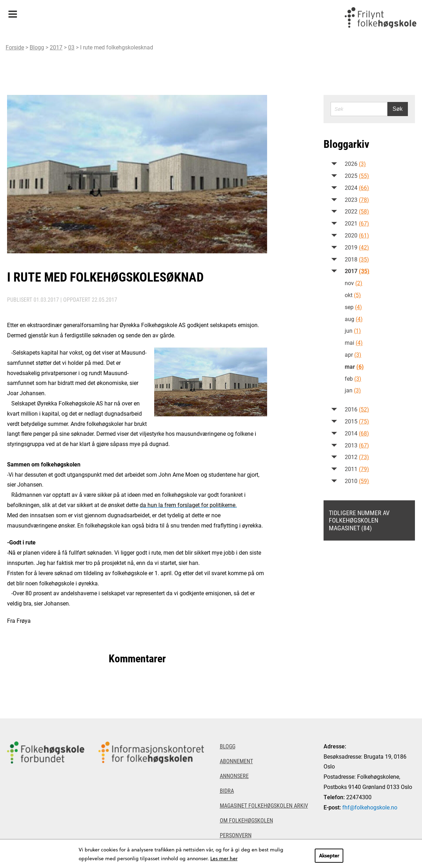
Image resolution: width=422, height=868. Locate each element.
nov (354, 283)
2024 (357, 188)
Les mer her (224, 858)
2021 (357, 223)
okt (353, 295)
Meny (13, 12)
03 (71, 47)
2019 (357, 247)
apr (353, 354)
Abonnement (236, 761)
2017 (56, 47)
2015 (357, 421)
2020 (357, 235)
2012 (357, 457)
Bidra (227, 791)
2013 (357, 445)
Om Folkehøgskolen (246, 820)
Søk (398, 109)
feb (353, 378)
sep (353, 307)
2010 (357, 481)
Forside (15, 47)
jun (353, 330)
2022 (357, 211)
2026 (355, 164)
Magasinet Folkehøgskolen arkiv (264, 805)
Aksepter (329, 855)
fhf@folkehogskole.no (370, 807)
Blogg (37, 47)
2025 (357, 176)
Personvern (236, 835)
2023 (357, 200)
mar (354, 366)
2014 (357, 433)
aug (354, 319)
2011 (357, 469)
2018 (357, 259)
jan (353, 390)
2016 (357, 409)
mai (354, 342)
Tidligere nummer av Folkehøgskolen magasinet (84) (359, 520)
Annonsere (234, 776)
